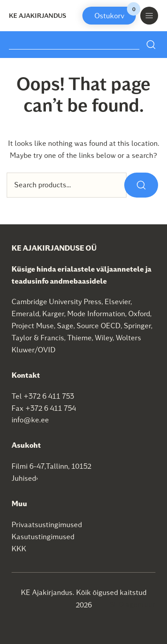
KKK (19, 548)
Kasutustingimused (43, 536)
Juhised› (25, 478)
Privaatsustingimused (47, 524)
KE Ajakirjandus (38, 15)
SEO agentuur (132, 604)
